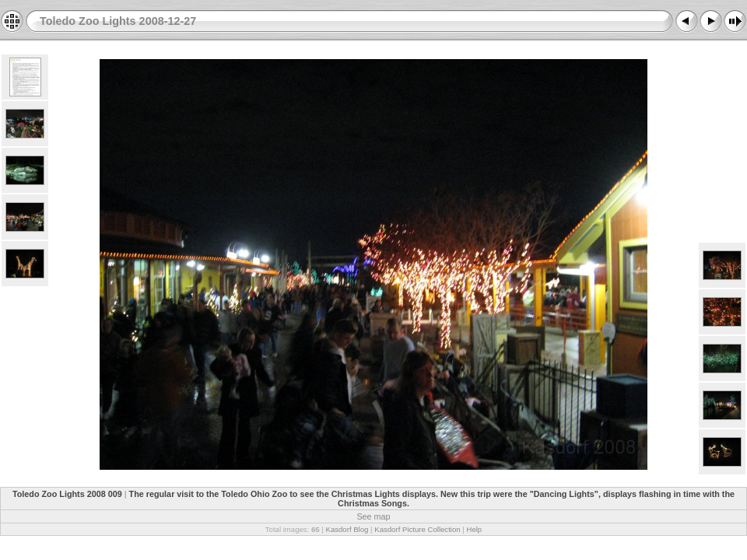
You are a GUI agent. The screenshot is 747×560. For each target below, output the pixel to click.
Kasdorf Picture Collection (417, 529)
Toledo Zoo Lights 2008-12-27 (118, 21)
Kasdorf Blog (347, 529)
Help (474, 529)
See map (373, 516)
